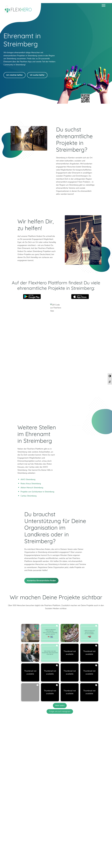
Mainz (70, 806)
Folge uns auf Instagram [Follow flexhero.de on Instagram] (60, 711)
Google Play (32, 297)
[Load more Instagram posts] (60, 706)
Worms (95, 806)
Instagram (14, 805)
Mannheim (84, 800)
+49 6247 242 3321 (21, 795)
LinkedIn (19, 805)
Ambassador (61, 861)
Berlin (57, 800)
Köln (69, 804)
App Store (80, 297)
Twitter (9, 805)
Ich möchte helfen (14, 75)
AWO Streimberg (28, 479)
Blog (45, 861)
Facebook (24, 805)
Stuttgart (83, 806)
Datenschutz (100, 861)
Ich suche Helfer (37, 75)
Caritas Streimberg (29, 496)
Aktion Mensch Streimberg (32, 488)
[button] (30, 633)
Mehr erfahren (37, 819)
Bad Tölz (59, 804)
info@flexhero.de (19, 798)
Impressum (89, 861)
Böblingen (96, 800)
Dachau (58, 806)
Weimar (95, 804)
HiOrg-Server (61, 825)
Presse (79, 861)
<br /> (56, 367)
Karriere (71, 861)
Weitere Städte (62, 813)
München (83, 804)
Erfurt (70, 800)
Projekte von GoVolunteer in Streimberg (37, 492)
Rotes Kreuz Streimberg (31, 484)
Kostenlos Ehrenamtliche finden (41, 581)
